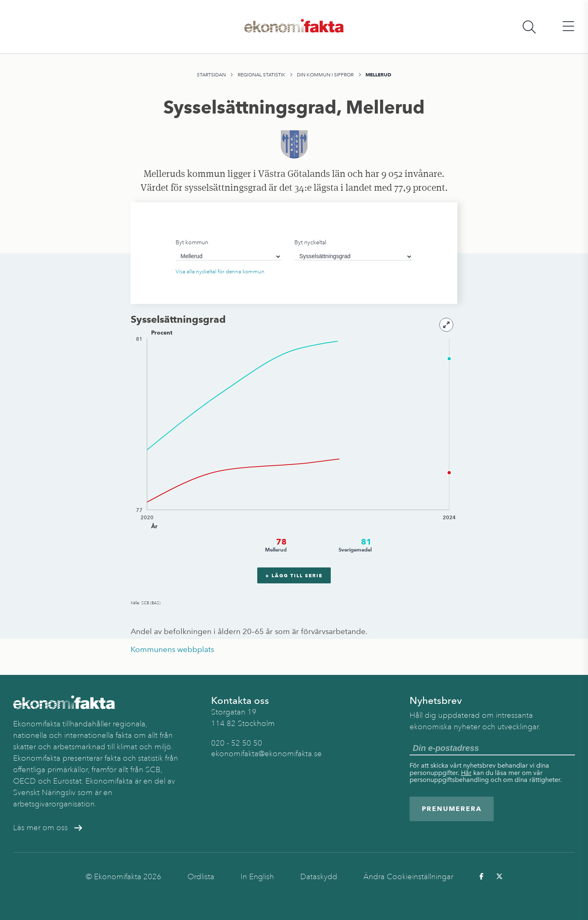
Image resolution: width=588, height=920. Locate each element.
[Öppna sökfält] (529, 27)
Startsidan (211, 75)
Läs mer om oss (48, 828)
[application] (294, 445)
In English (257, 877)
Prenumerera (452, 809)
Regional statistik (262, 75)
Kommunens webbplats (172, 649)
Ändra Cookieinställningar (408, 877)
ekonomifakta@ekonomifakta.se (266, 754)
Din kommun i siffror (325, 75)
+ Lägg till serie (294, 575)
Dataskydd (319, 877)
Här (466, 773)
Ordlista (201, 877)
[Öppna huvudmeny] (568, 27)
